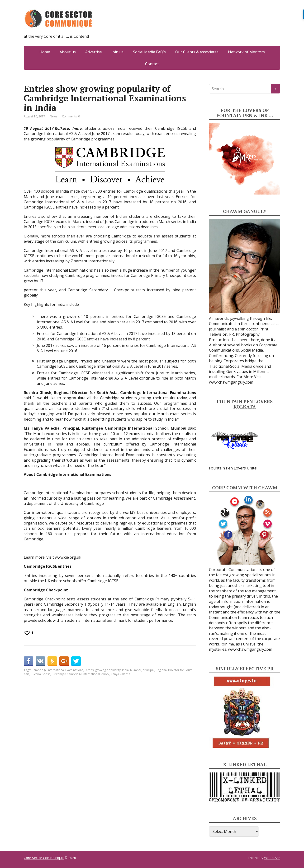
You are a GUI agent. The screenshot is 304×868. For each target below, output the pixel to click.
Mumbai (136, 670)
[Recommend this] (29, 633)
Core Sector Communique (44, 858)
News (54, 116)
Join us (117, 52)
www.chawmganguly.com (231, 382)
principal (148, 670)
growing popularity (108, 670)
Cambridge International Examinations (57, 670)
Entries (89, 670)
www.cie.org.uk (68, 557)
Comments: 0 (71, 116)
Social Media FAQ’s (149, 52)
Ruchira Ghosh (41, 674)
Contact (152, 64)
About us (68, 52)
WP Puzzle (272, 858)
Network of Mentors (246, 52)
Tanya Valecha (121, 674)
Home (45, 52)
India (125, 670)
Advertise (94, 52)
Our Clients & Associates (197, 52)
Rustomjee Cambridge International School (81, 674)
